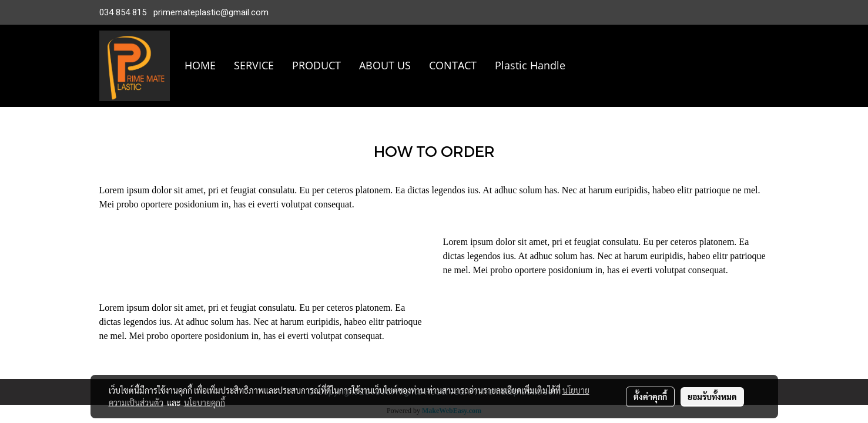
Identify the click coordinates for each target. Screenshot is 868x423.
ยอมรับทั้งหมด (712, 397)
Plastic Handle (530, 65)
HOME (200, 65)
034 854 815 (123, 12)
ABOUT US (385, 65)
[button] (592, 66)
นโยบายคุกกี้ (205, 402)
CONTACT (453, 65)
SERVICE (254, 65)
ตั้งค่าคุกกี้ (650, 397)
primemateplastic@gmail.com (211, 12)
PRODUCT (316, 65)
